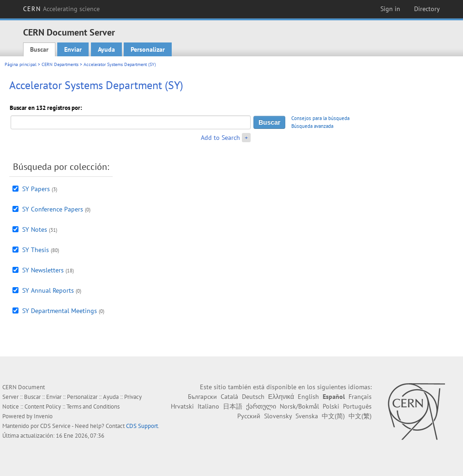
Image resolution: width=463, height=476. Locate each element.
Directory (427, 9)
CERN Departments (60, 64)
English (308, 397)
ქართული (261, 406)
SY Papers (36, 189)
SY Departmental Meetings (60, 311)
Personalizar (148, 49)
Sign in (390, 9)
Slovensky (278, 416)
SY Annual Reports (48, 290)
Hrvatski (182, 406)
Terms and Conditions (93, 407)
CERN (61, 9)
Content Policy (43, 407)
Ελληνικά (281, 397)
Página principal (21, 64)
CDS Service (55, 426)
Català (229, 397)
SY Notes (35, 229)
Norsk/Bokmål (299, 406)
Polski (331, 406)
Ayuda (106, 49)
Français (360, 397)
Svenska (307, 416)
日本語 (233, 406)
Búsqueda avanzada (312, 126)
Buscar (39, 49)
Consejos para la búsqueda (320, 118)
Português (357, 406)
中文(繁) (360, 416)
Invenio (43, 416)
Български (202, 397)
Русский (249, 416)
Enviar (73, 49)
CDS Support (142, 426)
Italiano (208, 406)
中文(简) (333, 416)
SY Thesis (36, 250)
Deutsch (253, 397)
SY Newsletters (43, 270)
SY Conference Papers (53, 209)
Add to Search (220, 138)
